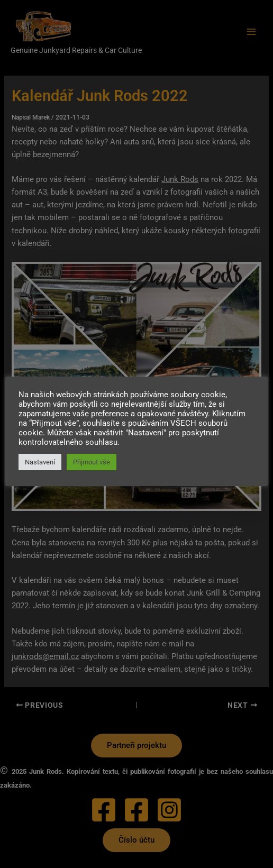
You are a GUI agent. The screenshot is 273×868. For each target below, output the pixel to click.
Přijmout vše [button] (92, 462)
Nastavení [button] (40, 462)
